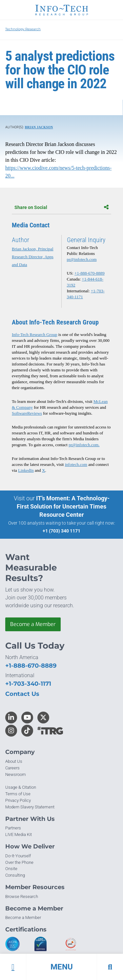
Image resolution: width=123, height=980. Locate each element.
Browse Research (22, 897)
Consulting (15, 875)
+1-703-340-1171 (28, 684)
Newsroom (16, 774)
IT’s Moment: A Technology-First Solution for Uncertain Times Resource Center (63, 506)
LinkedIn (26, 470)
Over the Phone (19, 862)
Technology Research (23, 29)
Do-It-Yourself (18, 856)
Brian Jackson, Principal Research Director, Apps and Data (33, 257)
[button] (61, 967)
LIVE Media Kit (19, 834)
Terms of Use (18, 794)
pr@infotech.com (82, 259)
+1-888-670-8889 (90, 273)
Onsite (11, 869)
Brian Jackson (39, 127)
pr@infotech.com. (84, 445)
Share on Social (61, 207)
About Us (14, 761)
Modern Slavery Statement (30, 807)
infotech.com (76, 464)
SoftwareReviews (27, 413)
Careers (12, 768)
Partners (13, 828)
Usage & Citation (21, 787)
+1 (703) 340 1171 (61, 531)
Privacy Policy (18, 800)
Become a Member (33, 624)
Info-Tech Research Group (34, 334)
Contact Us (22, 694)
